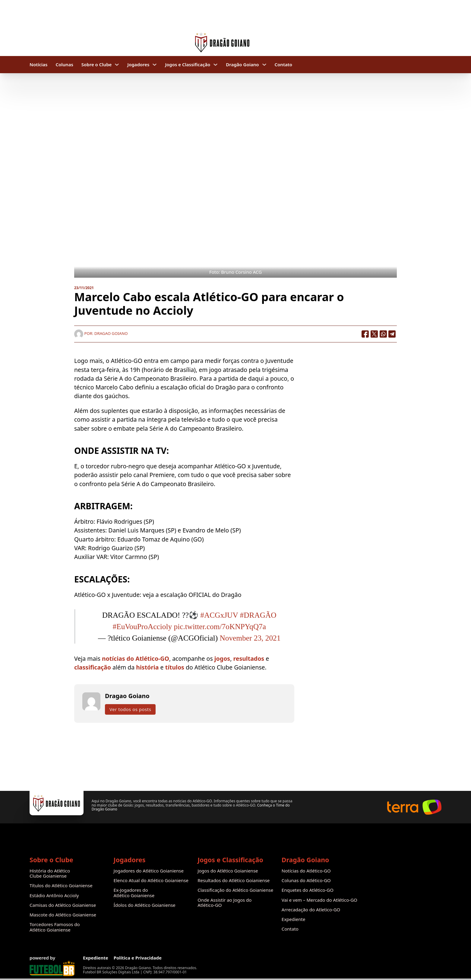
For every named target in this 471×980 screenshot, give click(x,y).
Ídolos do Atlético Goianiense (145, 905)
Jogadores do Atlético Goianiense (149, 871)
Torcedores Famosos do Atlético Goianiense (55, 927)
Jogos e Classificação (188, 65)
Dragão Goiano (242, 65)
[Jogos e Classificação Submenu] (215, 65)
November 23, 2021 (250, 638)
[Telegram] (392, 334)
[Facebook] (365, 334)
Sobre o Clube (97, 65)
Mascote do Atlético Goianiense (63, 915)
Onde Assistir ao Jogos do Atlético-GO (224, 903)
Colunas (64, 65)
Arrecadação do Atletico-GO (311, 910)
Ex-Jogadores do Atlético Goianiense (134, 893)
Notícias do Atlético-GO (306, 871)
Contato (284, 65)
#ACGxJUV (219, 615)
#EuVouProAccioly (142, 626)
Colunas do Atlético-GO (306, 880)
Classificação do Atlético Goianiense (235, 890)
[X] (374, 334)
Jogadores (138, 65)
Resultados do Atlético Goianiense (234, 880)
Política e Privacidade (138, 958)
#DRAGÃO (258, 615)
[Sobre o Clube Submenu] (117, 65)
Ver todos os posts (130, 709)
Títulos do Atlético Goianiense (61, 886)
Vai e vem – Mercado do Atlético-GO (319, 900)
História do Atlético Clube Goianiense (50, 874)
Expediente (294, 919)
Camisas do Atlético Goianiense (63, 905)
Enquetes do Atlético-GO (308, 890)
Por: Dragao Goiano (101, 333)
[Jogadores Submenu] (155, 65)
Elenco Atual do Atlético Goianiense (151, 880)
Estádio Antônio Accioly (54, 896)
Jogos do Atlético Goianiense (228, 871)
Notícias (38, 65)
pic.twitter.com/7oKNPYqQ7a (220, 626)
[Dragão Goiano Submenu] (264, 65)
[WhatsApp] (383, 334)
